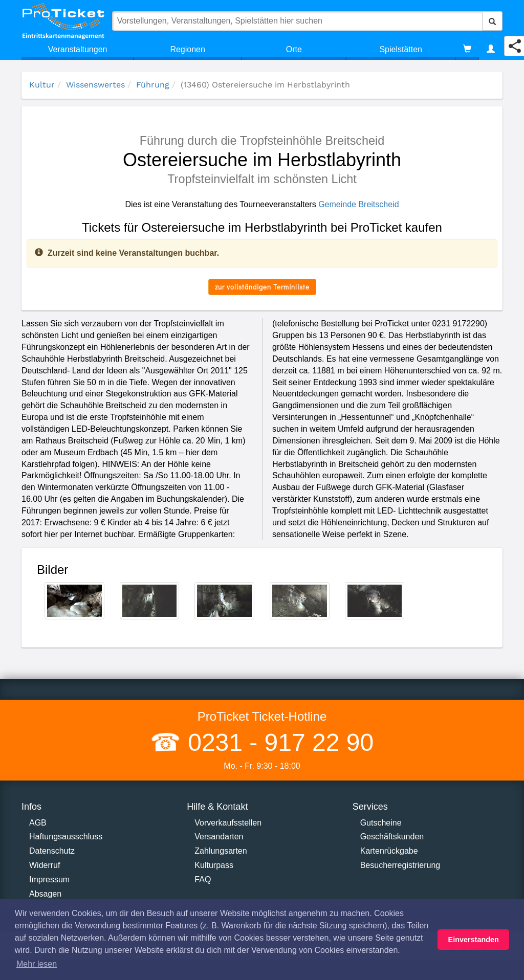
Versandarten (219, 837)
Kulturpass (214, 865)
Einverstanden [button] (474, 940)
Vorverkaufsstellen (228, 823)
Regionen (188, 49)
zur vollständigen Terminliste (262, 287)
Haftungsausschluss (66, 837)
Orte (294, 49)
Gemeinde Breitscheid (358, 204)
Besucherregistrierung (400, 865)
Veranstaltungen (78, 49)
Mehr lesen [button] (37, 964)
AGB (38, 823)
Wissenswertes (95, 85)
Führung (153, 85)
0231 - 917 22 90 (277, 742)
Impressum (49, 879)
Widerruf (45, 865)
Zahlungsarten (221, 851)
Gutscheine (381, 823)
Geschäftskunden (392, 837)
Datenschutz (52, 851)
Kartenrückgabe (389, 851)
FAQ (203, 879)
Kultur (42, 85)
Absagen (45, 894)
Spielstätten (401, 49)
